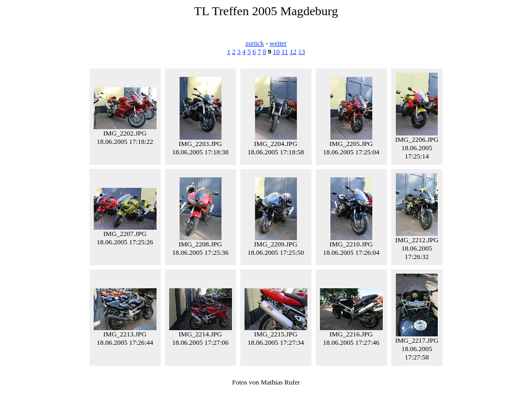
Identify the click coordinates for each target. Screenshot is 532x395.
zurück (255, 43)
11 (285, 52)
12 (293, 52)
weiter (278, 43)
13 (302, 52)
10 (276, 52)
